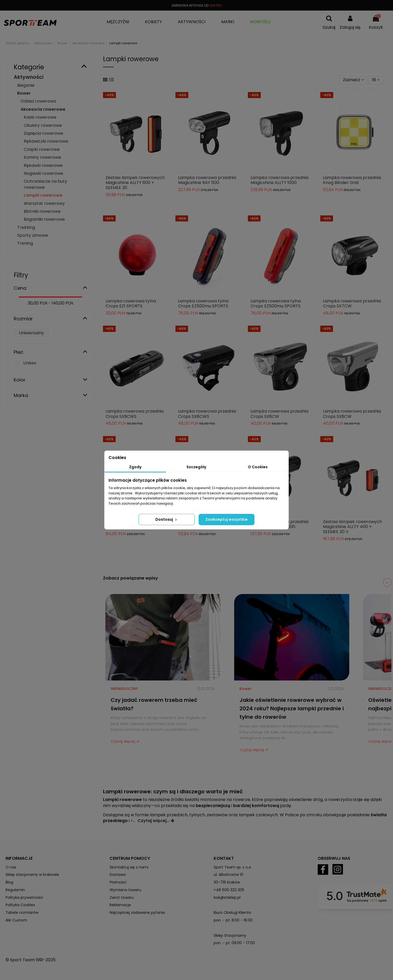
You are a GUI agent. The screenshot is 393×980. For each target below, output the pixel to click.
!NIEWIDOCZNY (124, 689)
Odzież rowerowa (38, 101)
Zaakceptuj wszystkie (227, 519)
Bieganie (26, 85)
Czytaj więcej (123, 741)
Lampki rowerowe (43, 195)
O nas (11, 867)
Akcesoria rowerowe (43, 109)
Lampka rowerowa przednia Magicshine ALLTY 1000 (279, 180)
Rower (245, 689)
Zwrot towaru (122, 897)
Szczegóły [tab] (196, 467)
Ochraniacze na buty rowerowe (45, 184)
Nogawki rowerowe (43, 173)
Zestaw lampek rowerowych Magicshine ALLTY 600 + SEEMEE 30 (135, 183)
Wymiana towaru (125, 890)
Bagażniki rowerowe (44, 219)
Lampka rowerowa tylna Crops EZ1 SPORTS (131, 303)
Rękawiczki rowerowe (46, 141)
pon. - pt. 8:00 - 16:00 (233, 920)
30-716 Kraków (227, 882)
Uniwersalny (31, 333)
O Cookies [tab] (258, 467)
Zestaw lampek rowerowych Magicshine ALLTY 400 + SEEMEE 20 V (352, 527)
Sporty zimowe (33, 235)
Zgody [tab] (135, 467)
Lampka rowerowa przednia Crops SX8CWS (207, 414)
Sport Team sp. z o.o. (233, 867)
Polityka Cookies (20, 905)
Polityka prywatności (24, 897)
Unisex (30, 363)
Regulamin (15, 890)
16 (376, 80)
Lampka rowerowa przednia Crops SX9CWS (135, 414)
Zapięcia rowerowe (43, 133)
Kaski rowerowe (40, 117)
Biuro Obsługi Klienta (232, 913)
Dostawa (118, 875)
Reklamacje (120, 905)
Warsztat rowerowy (44, 203)
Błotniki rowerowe (42, 211)
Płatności (118, 882)
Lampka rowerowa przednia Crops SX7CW (352, 303)
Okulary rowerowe (43, 125)
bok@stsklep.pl (227, 897)
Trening (25, 243)
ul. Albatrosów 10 (229, 875)
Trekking (26, 227)
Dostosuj (167, 519)
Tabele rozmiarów (22, 913)
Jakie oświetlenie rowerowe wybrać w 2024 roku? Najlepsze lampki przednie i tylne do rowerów (292, 708)
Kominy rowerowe (42, 157)
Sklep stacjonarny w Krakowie (32, 875)
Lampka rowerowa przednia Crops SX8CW (279, 414)
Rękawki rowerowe (43, 165)
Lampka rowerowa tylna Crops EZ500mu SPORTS (203, 303)
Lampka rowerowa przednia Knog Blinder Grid (352, 180)
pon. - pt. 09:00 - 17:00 (234, 943)
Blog (9, 882)
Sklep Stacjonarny (230, 935)
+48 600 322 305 (229, 890)
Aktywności (29, 77)
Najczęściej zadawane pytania (137, 913)
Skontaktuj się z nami (129, 867)
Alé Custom (16, 920)
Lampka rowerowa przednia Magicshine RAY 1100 (207, 180)
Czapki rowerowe (42, 149)
